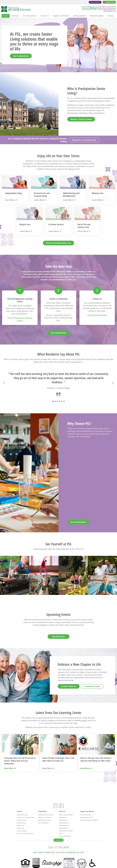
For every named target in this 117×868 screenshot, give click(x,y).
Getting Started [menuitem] (79, 16)
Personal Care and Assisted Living (42, 194)
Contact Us (58, 840)
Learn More (10, 200)
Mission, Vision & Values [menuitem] (66, 815)
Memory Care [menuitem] (21, 826)
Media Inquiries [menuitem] (63, 828)
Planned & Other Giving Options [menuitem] (89, 820)
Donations (110, 2)
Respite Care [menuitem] (20, 828)
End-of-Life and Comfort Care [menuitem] (25, 834)
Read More (9, 768)
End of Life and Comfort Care (84, 226)
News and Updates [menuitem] (97, 16)
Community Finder (92, 686)
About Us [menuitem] (44, 16)
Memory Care (98, 193)
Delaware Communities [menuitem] (45, 817)
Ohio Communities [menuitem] (43, 823)
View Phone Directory (107, 8)
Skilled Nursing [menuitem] (21, 823)
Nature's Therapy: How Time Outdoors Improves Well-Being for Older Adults (96, 759)
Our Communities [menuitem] (29, 16)
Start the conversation (97, 315)
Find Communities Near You (58, 243)
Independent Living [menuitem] (22, 815)
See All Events (58, 637)
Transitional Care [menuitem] (22, 820)
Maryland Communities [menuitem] (44, 820)
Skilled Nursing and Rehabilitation (71, 194)
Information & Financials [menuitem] (66, 831)
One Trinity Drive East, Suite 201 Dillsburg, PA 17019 (58, 852)
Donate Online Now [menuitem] (86, 815)
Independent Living (13, 193)
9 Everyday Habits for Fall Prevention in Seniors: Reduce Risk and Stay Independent (20, 761)
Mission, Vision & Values (81, 119)
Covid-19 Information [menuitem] (65, 836)
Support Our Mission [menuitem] (61, 16)
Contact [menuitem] (111, 16)
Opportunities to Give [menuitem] (86, 817)
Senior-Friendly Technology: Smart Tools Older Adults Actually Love (58, 759)
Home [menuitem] (6, 16)
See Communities (21, 56)
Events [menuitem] (61, 834)
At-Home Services (56, 224)
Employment (95, 2)
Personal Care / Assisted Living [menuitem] (25, 817)
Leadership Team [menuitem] (64, 826)
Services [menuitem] (15, 16)
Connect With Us (69, 686)
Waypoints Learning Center (84, 140)
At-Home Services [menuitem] (22, 831)
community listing (61, 315)
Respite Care (25, 224)
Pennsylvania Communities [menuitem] (45, 815)
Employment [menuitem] (63, 817)
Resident (89, 8)
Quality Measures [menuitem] (64, 823)
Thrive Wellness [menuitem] (63, 820)
